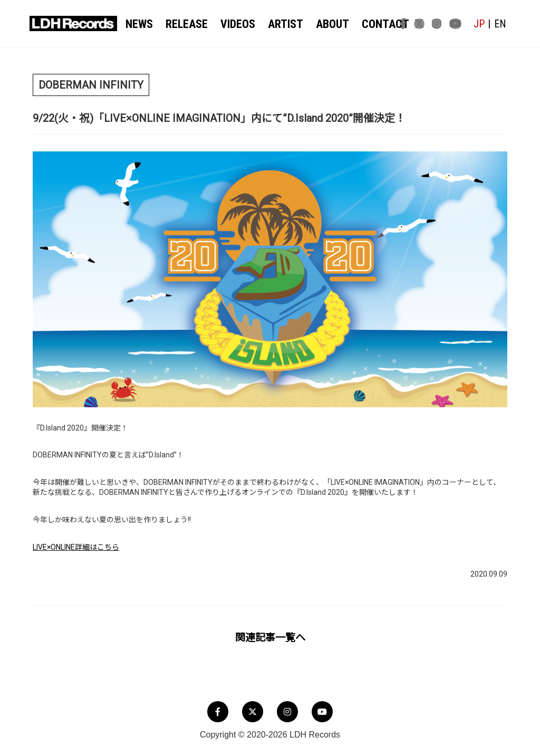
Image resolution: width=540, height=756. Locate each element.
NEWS (140, 24)
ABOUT (321, 24)
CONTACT (369, 24)
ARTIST (277, 24)
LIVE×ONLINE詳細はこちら (76, 547)
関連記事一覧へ (270, 638)
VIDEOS (233, 24)
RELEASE (185, 24)
